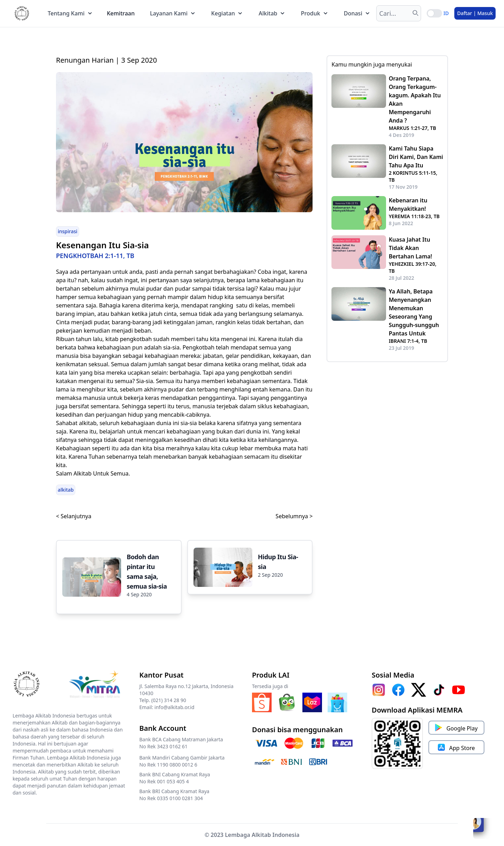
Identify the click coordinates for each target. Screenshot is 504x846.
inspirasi (68, 231)
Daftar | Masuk (475, 13)
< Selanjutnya (74, 516)
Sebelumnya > (294, 516)
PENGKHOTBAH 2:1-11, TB (95, 256)
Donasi (356, 13)
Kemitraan (121, 13)
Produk (314, 13)
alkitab (66, 490)
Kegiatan (226, 13)
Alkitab (271, 13)
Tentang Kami (69, 13)
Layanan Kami (172, 13)
